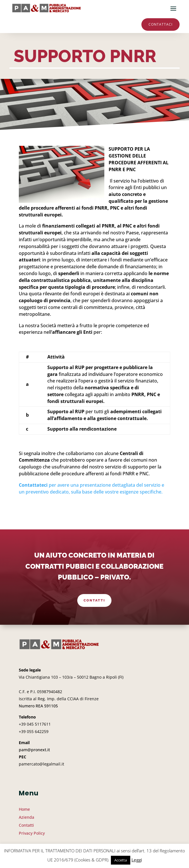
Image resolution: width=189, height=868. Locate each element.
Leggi (137, 860)
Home (24, 809)
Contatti (94, 600)
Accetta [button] (121, 860)
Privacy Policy (32, 833)
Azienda (27, 817)
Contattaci (160, 24)
